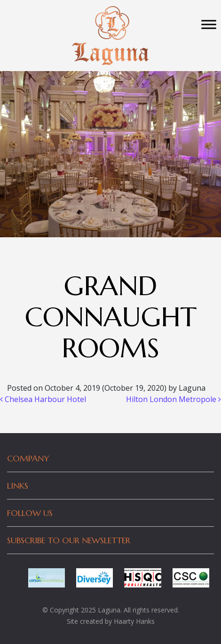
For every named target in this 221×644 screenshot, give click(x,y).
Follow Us (30, 513)
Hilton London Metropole (174, 399)
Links (18, 486)
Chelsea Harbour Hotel (43, 399)
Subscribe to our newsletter (69, 540)
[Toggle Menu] (209, 24)
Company (28, 458)
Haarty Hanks (134, 621)
